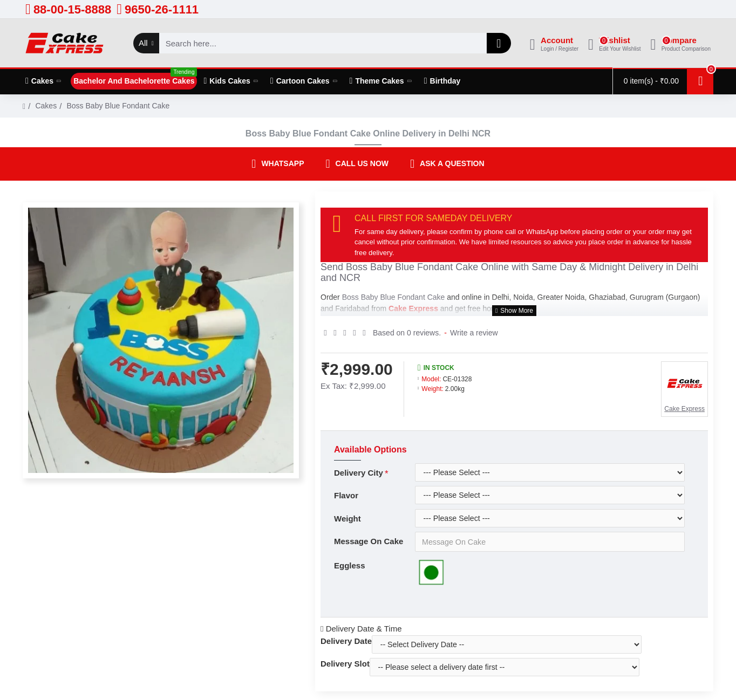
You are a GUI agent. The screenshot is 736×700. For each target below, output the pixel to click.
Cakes (46, 106)
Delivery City (359, 470)
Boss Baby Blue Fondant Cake (412, 267)
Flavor (346, 493)
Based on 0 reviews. (407, 330)
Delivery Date (346, 639)
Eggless (350, 563)
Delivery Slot (345, 661)
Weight (347, 516)
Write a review (474, 330)
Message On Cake (369, 538)
